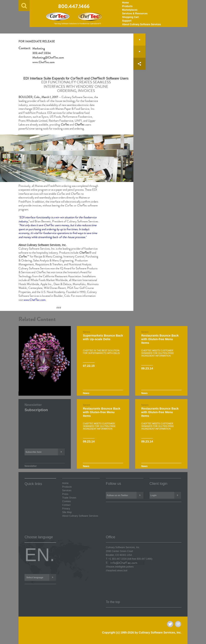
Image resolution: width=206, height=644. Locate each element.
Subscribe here (45, 452)
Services (67, 490)
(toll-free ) (140, 559)
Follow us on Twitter (125, 495)
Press (65, 494)
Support (127, 21)
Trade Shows (69, 498)
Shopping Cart (130, 17)
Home (125, 3)
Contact (66, 505)
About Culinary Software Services (142, 24)
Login (166, 495)
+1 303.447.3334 (117, 559)
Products (127, 6)
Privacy (66, 509)
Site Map (67, 512)
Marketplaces (130, 10)
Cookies (66, 501)
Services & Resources (135, 14)
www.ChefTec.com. (35, 300)
